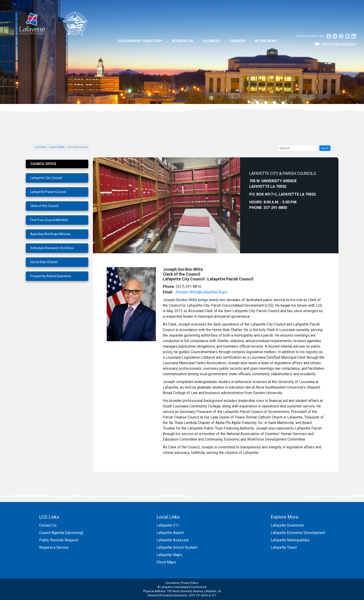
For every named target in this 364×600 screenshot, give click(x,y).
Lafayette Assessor (173, 540)
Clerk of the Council (44, 206)
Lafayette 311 (168, 525)
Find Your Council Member (49, 220)
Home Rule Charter (44, 262)
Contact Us (48, 525)
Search (325, 148)
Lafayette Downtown (287, 525)
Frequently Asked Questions (51, 276)
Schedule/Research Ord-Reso (52, 248)
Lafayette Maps (169, 555)
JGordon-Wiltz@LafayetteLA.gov (201, 292)
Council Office (57, 147)
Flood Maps (166, 562)
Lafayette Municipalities (290, 540)
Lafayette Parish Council (48, 192)
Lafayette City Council (46, 178)
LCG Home (41, 147)
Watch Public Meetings (339, 44)
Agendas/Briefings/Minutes (51, 234)
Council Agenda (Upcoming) (61, 533)
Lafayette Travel (284, 547)
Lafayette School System (177, 547)
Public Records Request (59, 540)
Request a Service (54, 547)
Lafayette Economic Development (298, 533)
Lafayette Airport (170, 533)
